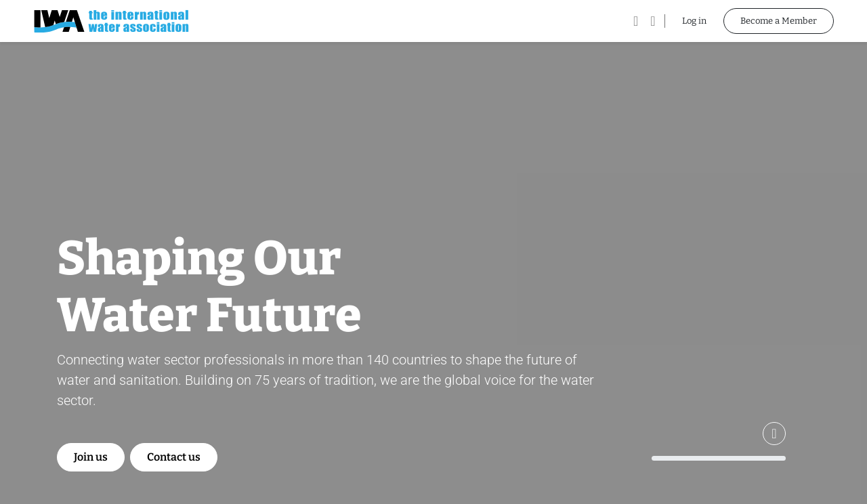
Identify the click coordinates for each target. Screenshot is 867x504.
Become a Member (779, 21)
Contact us (174, 457)
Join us (91, 457)
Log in (694, 21)
